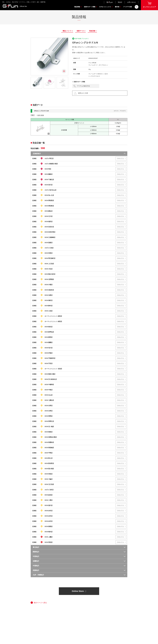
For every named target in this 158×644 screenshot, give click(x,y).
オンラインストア (149, 5)
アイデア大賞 (127, 7)
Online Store (79, 591)
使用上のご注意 (83, 93)
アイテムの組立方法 (83, 86)
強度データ (80, 31)
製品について (67, 31)
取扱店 (120, 2)
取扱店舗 (92, 31)
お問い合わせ (131, 2)
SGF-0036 (41, 115)
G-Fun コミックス (105, 7)
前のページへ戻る (40, 603)
